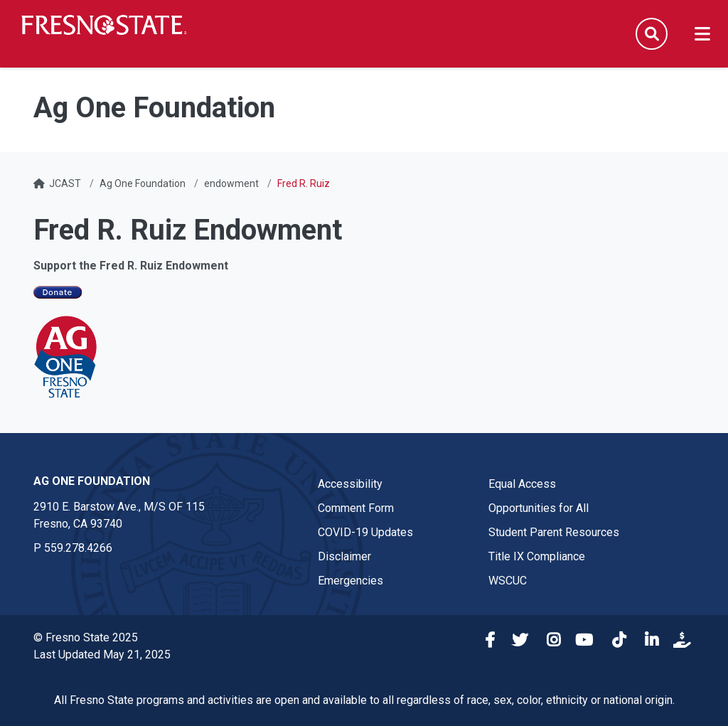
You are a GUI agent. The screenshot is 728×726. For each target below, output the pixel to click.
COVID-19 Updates (365, 532)
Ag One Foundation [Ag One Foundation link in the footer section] (92, 481)
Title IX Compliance (537, 556)
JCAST (65, 183)
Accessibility (350, 484)
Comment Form (356, 508)
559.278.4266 (78, 548)
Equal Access (522, 484)
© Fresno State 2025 (86, 637)
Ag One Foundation (143, 183)
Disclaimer (344, 556)
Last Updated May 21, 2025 (102, 655)
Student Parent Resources (554, 532)
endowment (231, 183)
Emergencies (350, 581)
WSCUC (508, 581)
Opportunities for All (539, 508)
